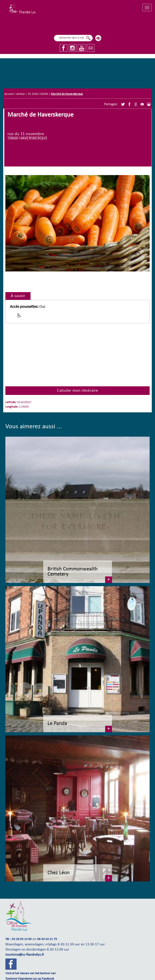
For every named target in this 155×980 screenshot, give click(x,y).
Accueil (9, 94)
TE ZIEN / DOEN (38, 94)
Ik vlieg (83, 25)
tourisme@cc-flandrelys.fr (25, 955)
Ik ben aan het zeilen (55, 25)
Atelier (21, 94)
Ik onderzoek (106, 24)
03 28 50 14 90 (22, 939)
